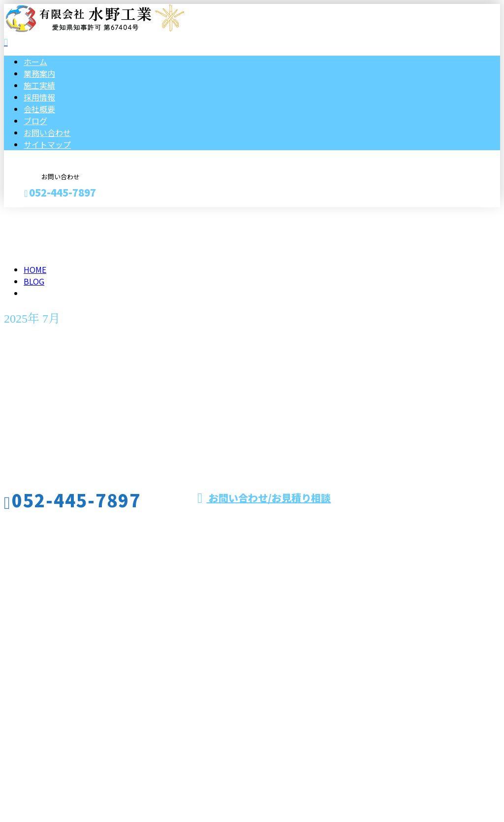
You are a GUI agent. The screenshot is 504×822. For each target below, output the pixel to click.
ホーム (35, 62)
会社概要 (39, 109)
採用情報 (39, 97)
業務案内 (39, 73)
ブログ (35, 121)
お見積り (38, 214)
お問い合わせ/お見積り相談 (264, 498)
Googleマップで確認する (52, 730)
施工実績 (39, 85)
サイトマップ (47, 144)
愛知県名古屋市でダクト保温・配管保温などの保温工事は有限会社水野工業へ (142, 789)
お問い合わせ (47, 132)
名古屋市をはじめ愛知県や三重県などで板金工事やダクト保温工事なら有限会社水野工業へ (186, 678)
